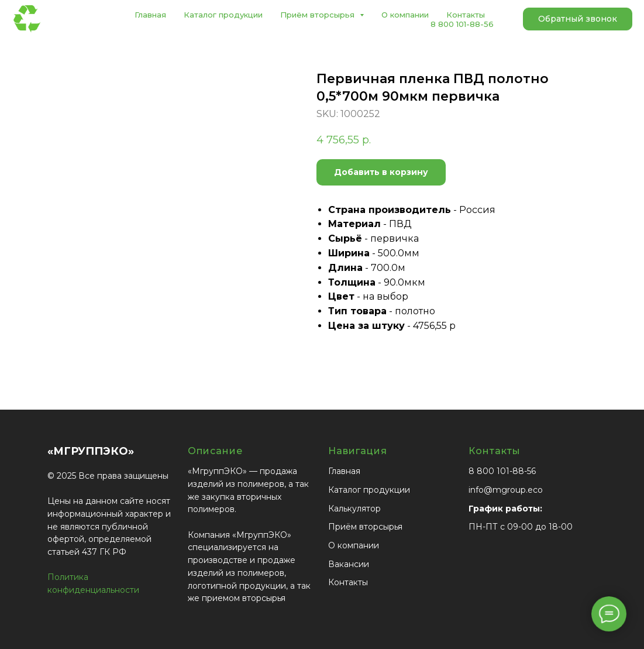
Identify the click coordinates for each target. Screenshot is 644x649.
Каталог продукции (223, 15)
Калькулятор (354, 509)
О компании (405, 15)
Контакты (466, 15)
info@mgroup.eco (506, 490)
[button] (578, 19)
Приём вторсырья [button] (318, 15)
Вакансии (349, 564)
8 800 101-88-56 (462, 24)
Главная (150, 15)
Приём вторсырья (365, 527)
